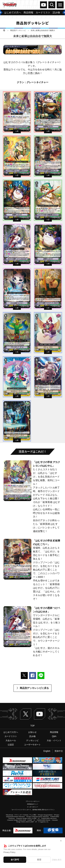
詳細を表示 (57, 860)
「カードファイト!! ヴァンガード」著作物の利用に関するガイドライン (32, 810)
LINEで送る (41, 676)
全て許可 (15, 860)
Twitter (26, 714)
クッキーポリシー (33, 807)
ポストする (24, 676)
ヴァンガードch (44, 5)
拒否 (39, 860)
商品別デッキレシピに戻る (34, 688)
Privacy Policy (9, 852)
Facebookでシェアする (33, 676)
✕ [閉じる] (61, 841)
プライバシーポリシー (33, 801)
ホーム (4, 30)
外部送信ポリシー (33, 804)
